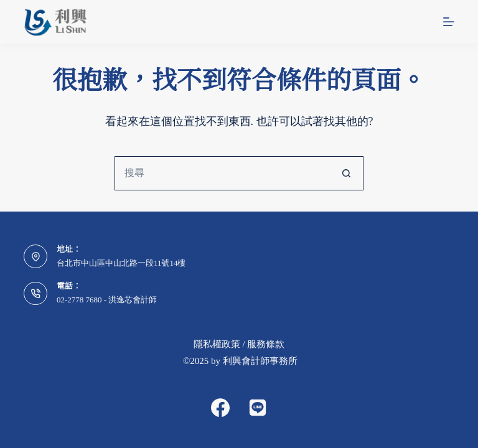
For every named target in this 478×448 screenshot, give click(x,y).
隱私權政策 (217, 344)
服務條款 (266, 344)
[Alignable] (258, 408)
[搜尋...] (222, 173)
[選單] (449, 22)
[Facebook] (220, 408)
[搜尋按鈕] (346, 173)
